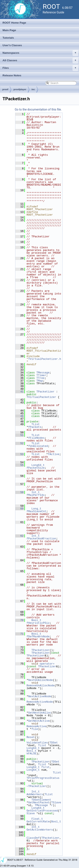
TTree (41, 378)
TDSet (54, 743)
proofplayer (20, 89)
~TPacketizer (36, 786)
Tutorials (8, 38)
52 (19, 443)
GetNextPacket (39, 802)
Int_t (35, 492)
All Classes (40, 60)
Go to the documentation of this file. (38, 109)
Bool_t (36, 620)
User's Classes (12, 45)
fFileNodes (36, 438)
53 (19, 454)
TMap (40, 381)
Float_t (37, 819)
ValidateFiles (37, 743)
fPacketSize (36, 468)
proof (5, 89)
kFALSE (31, 754)
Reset (31, 737)
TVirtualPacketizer (41, 397)
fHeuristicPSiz (38, 623)
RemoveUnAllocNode (41, 685)
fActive (54, 454)
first (45, 767)
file (35, 729)
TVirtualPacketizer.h (45, 359)
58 (19, 492)
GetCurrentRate (38, 822)
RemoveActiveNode (40, 702)
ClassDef (33, 838)
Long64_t (38, 465)
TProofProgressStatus (43, 778)
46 (19, 416)
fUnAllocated (38, 446)
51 (19, 435)
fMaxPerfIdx (36, 495)
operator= (47, 664)
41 (19, 392)
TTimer (41, 375)
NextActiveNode (40, 696)
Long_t (36, 509)
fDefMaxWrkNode (38, 637)
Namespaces (40, 53)
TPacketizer (46, 392)
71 (19, 634)
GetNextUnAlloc (40, 713)
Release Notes (12, 75)
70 (19, 620)
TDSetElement (41, 800)
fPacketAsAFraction (41, 539)
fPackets (35, 427)
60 (19, 509)
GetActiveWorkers (40, 830)
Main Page (9, 30)
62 (19, 536)
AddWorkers (35, 794)
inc (33, 89)
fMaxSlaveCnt (36, 511)
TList (35, 424)
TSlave (56, 802)
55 (19, 465)
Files (40, 68)
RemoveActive (36, 726)
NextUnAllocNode (41, 680)
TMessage (43, 373)
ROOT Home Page (14, 23)
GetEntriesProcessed (42, 811)
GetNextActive (39, 721)
